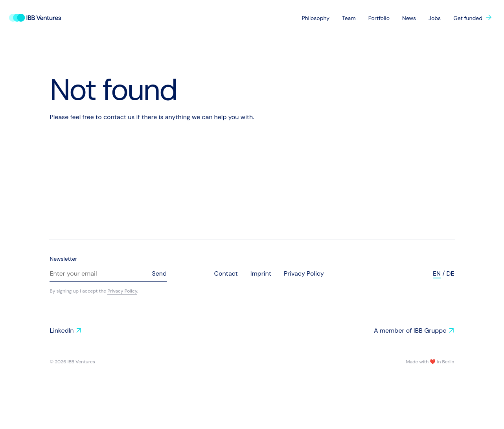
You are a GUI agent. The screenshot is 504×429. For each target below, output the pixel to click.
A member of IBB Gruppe (410, 330)
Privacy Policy (122, 291)
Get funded (468, 18)
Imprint (261, 273)
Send (159, 273)
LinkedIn (62, 330)
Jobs (435, 18)
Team (349, 18)
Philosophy (315, 18)
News (409, 18)
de (450, 273)
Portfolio (379, 18)
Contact (226, 273)
